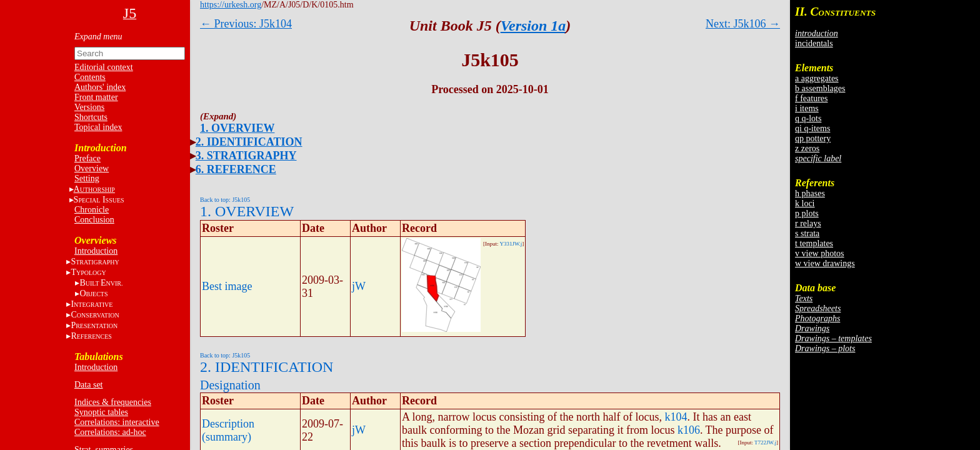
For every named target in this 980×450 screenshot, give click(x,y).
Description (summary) (228, 430)
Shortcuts (91, 117)
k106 (689, 430)
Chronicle (92, 210)
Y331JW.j (511, 244)
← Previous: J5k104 (246, 24)
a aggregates (817, 78)
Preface (87, 158)
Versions (89, 107)
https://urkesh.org (231, 5)
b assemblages (820, 88)
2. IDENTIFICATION (249, 142)
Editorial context (104, 67)
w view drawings (825, 263)
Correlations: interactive (117, 422)
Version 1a (533, 26)
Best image (227, 286)
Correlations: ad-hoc (110, 432)
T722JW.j (765, 442)
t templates (814, 243)
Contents (90, 77)
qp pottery (813, 138)
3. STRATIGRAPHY (246, 156)
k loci (805, 203)
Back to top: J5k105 (225, 200)
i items (807, 108)
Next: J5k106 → (743, 24)
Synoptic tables (101, 412)
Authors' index (100, 87)
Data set (88, 385)
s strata (807, 233)
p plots (807, 213)
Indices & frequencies (113, 402)
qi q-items (812, 128)
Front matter (96, 97)
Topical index (98, 127)
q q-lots (808, 118)
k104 (676, 417)
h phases (810, 193)
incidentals (814, 43)
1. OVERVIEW (237, 128)
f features (811, 98)
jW (359, 286)
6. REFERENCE (236, 169)
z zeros (807, 148)
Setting (87, 178)
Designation (230, 385)
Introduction (96, 251)
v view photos (820, 253)
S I (99, 200)
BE (101, 283)
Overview (92, 168)
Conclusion (94, 220)
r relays (808, 223)
